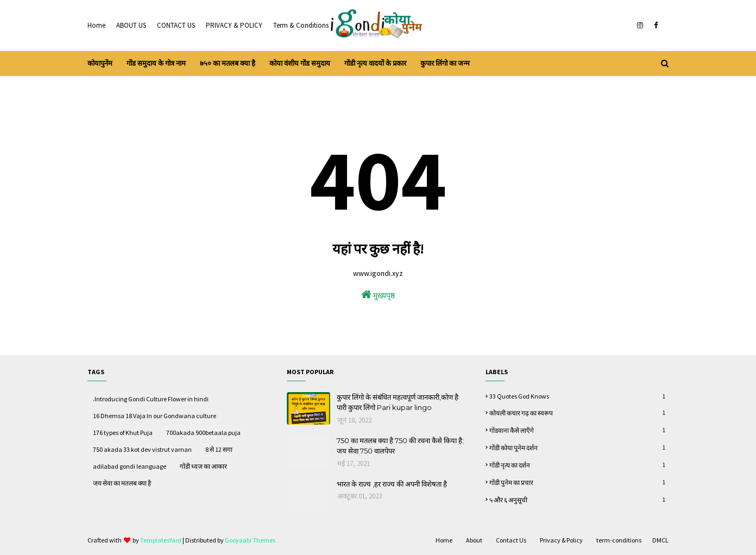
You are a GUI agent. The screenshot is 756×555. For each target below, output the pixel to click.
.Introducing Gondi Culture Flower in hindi (151, 399)
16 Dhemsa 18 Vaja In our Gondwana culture (155, 416)
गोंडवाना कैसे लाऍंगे (579, 430)
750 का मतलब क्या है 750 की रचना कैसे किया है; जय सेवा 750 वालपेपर (400, 446)
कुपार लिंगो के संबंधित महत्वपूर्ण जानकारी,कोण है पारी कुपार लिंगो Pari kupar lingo (398, 402)
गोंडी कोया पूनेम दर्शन (579, 447)
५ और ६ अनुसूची (579, 500)
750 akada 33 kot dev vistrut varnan (142, 449)
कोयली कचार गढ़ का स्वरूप (579, 413)
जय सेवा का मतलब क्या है (122, 483)
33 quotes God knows (579, 396)
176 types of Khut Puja (123, 433)
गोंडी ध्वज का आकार (203, 466)
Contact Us (511, 540)
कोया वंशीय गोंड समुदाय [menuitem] (300, 63)
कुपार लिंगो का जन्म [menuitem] (445, 63)
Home (96, 25)
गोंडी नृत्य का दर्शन (579, 465)
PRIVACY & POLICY (234, 25)
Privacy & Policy (561, 540)
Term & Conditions (301, 25)
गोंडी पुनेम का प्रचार (579, 482)
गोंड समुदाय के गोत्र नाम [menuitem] (156, 63)
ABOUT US (131, 25)
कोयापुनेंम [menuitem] (100, 63)
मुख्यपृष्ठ (378, 295)
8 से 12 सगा (219, 449)
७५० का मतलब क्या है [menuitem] (228, 63)
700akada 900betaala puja (203, 433)
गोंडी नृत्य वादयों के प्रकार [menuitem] (375, 63)
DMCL (660, 540)
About (474, 540)
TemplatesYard (161, 540)
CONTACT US (176, 25)
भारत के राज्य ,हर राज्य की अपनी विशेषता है (392, 484)
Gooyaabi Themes (250, 540)
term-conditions (619, 540)
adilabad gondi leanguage (130, 466)
